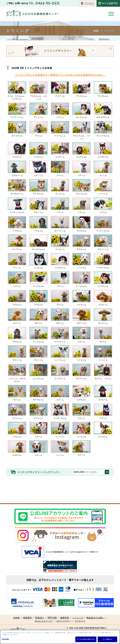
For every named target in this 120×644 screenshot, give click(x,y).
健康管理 (65, 618)
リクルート (80, 621)
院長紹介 (40, 618)
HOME (96, 31)
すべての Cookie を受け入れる (86, 639)
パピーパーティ (63, 621)
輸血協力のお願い (95, 618)
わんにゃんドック (43, 621)
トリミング (78, 618)
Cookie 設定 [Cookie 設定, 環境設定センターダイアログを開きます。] (5, 639)
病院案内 (27, 618)
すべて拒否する (107, 639)
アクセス (89, 3)
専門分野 (52, 618)
